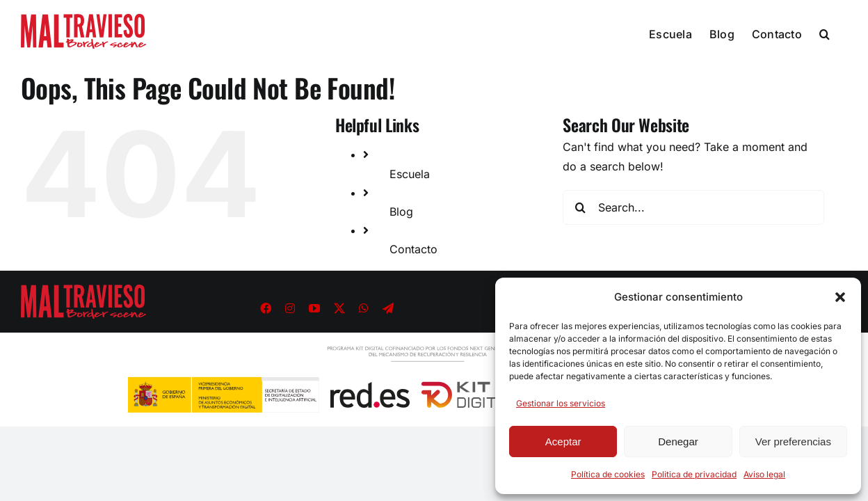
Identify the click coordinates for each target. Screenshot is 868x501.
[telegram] (388, 308)
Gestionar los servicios (561, 403)
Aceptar (563, 442)
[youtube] (314, 308)
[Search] (580, 207)
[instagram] (290, 308)
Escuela (410, 174)
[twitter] (339, 308)
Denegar (678, 442)
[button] (840, 297)
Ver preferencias (793, 442)
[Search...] (693, 207)
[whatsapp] (364, 308)
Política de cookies (608, 474)
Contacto (413, 249)
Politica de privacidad (694, 474)
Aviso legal (764, 474)
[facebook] (266, 308)
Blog (401, 212)
